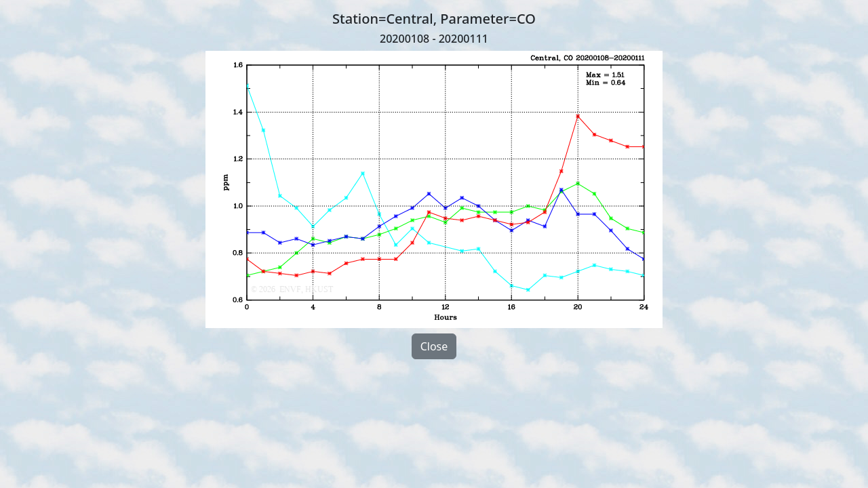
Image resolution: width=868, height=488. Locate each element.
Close (434, 346)
